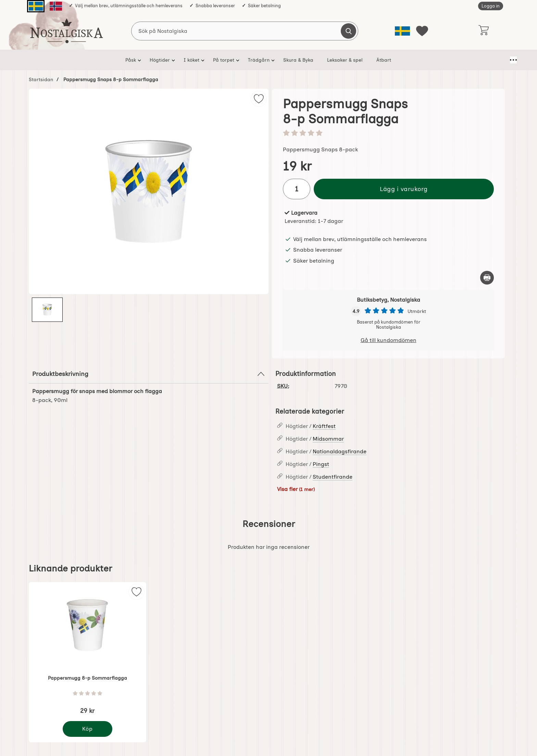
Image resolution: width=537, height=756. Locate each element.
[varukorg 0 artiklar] (483, 31)
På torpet (221, 60)
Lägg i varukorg (404, 189)
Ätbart (381, 60)
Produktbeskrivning (149, 374)
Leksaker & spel (342, 60)
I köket (188, 60)
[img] (259, 99)
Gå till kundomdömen (389, 340)
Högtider (157, 60)
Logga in (491, 6)
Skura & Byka (295, 60)
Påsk (128, 60)
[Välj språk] (402, 31)
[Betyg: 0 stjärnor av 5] (388, 134)
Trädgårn (256, 60)
